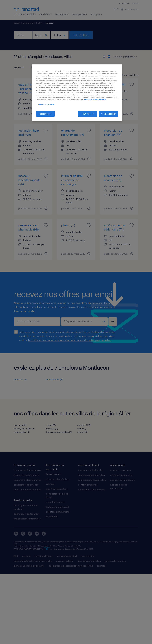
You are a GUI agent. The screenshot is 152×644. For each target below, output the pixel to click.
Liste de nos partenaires (46, 105)
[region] (77, 93)
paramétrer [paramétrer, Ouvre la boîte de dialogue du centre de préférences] (45, 114)
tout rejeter (88, 114)
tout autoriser (109, 114)
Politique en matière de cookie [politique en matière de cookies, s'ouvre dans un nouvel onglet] (95, 100)
